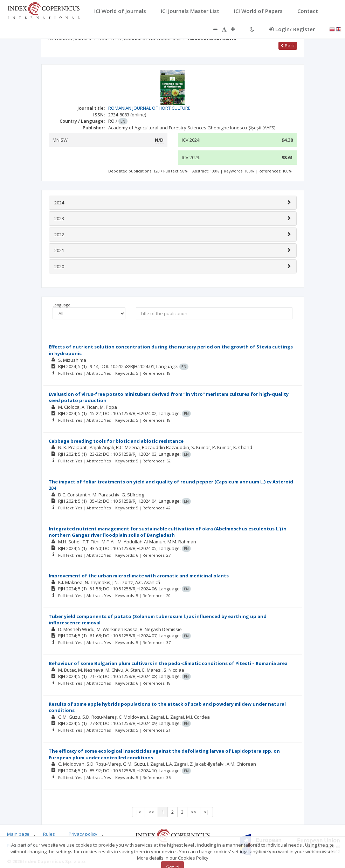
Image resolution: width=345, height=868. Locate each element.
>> (194, 812)
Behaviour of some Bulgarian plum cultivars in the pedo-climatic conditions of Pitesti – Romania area (168, 663)
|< (139, 812)
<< (151, 812)
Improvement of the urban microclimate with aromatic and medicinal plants (139, 576)
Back (288, 46)
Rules (49, 834)
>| (206, 812)
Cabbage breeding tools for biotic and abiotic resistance (116, 441)
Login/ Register (292, 29)
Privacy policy (83, 834)
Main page (18, 834)
